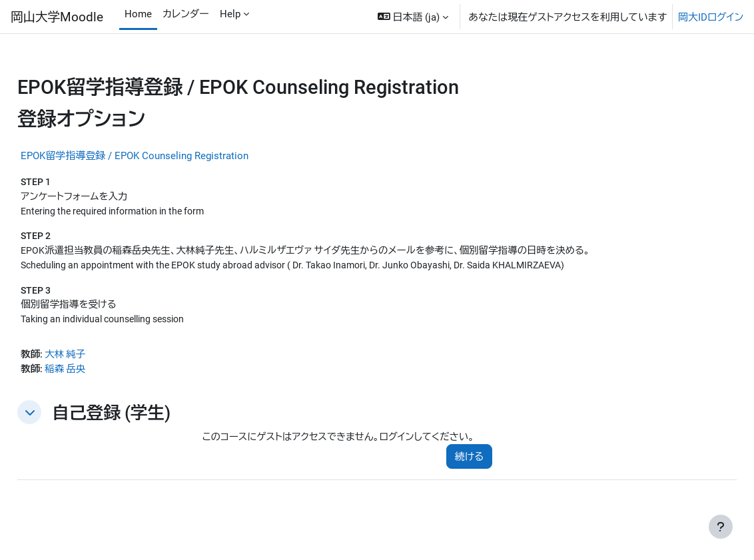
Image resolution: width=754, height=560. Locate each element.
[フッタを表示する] (721, 527)
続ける (462, 462)
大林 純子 (97, 358)
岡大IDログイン (711, 17)
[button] (413, 17)
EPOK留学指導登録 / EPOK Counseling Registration (165, 155)
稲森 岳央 (97, 374)
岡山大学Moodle (57, 16)
